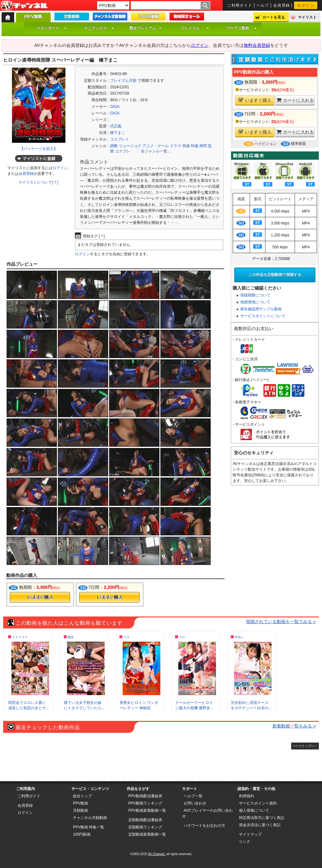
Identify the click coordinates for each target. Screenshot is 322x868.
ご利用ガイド (240, 5)
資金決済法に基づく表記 (260, 825)
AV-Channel (24, 6)
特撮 (195, 146)
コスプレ (123, 151)
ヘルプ (263, 5)
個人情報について (254, 810)
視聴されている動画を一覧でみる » (281, 622)
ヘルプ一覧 (193, 796)
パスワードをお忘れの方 (204, 826)
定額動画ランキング (145, 827)
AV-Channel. (157, 854)
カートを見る (274, 17)
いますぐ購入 (255, 100)
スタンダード (52, 28)
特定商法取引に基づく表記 (262, 818)
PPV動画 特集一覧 (89, 827)
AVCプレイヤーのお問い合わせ (207, 813)
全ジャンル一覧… (156, 151)
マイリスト (307, 17)
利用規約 (247, 796)
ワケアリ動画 (241, 28)
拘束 (186, 146)
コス (126, 637)
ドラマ (175, 146)
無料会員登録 (257, 45)
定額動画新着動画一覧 (147, 834)
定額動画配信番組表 (145, 820)
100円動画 (82, 834)
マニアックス (99, 28)
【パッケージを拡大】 (39, 149)
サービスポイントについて (263, 316)
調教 (114, 146)
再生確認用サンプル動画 (261, 309)
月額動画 (80, 810)
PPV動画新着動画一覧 (147, 810)
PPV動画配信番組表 (145, 796)
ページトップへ (303, 746)
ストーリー (20, 637)
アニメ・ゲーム (156, 146)
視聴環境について (255, 302)
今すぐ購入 (40, 597)
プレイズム (195, 28)
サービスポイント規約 (258, 803)
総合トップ (82, 796)
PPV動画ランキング (145, 803)
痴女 (71, 637)
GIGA (115, 107)
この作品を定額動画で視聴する (275, 275)
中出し (239, 637)
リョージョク (130, 146)
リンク (245, 842)
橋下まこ (118, 133)
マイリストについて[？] (38, 182)
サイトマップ (250, 834)
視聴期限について (255, 295)
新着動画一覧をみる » (294, 726)
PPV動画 (80, 803)
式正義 (116, 126)
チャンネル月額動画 (90, 818)
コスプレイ (119, 139)
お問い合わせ (195, 803)
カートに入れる (295, 100)
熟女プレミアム (146, 28)
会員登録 (282, 5)
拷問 (203, 146)
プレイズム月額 (123, 80)
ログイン (306, 5)
